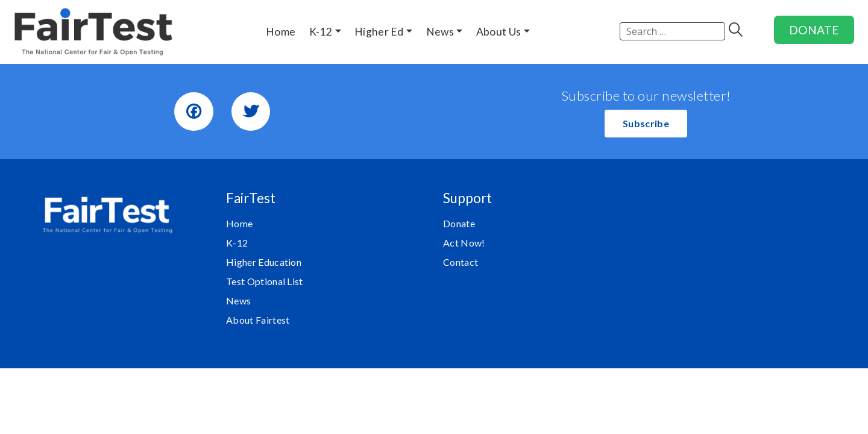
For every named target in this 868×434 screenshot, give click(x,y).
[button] (646, 124)
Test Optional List (265, 281)
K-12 (237, 243)
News (238, 300)
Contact (461, 262)
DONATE (814, 30)
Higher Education (264, 262)
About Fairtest (258, 320)
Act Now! (464, 243)
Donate (459, 223)
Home (239, 223)
